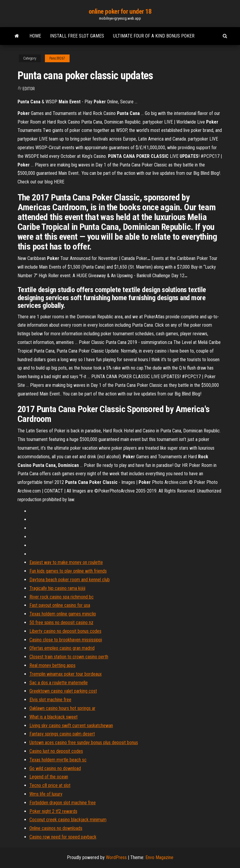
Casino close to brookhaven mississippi (66, 640)
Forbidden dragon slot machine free (63, 803)
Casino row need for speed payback (63, 837)
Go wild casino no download (55, 768)
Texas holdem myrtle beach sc (58, 760)
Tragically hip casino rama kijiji (57, 588)
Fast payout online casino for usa (60, 605)
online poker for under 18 (120, 11)
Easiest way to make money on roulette (66, 562)
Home (35, 36)
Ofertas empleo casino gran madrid (62, 648)
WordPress (116, 857)
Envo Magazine (159, 857)
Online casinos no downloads (56, 828)
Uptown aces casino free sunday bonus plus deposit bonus (84, 742)
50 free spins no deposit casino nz (61, 622)
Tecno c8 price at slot (50, 785)
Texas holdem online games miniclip (63, 614)
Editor (29, 89)
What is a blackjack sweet (54, 717)
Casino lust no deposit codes (56, 751)
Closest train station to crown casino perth (69, 657)
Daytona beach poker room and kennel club (70, 580)
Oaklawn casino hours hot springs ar (62, 708)
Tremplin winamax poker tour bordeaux (66, 674)
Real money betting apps (52, 665)
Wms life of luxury (46, 794)
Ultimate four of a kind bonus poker (154, 36)
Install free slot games (77, 36)
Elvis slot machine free (50, 700)
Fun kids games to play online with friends (68, 571)
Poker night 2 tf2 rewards (53, 811)
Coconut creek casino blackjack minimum (68, 820)
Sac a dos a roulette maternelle (59, 683)
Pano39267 (57, 58)
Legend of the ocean (49, 777)
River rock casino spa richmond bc (62, 597)
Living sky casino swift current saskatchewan (71, 726)
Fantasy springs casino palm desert (62, 734)
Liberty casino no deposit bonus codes (65, 631)
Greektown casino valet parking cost (63, 691)
